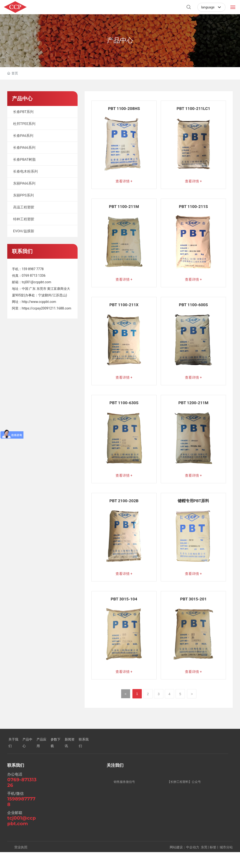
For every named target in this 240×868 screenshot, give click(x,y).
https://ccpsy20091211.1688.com (47, 308)
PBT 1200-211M (193, 411)
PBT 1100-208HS (124, 109)
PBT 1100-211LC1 (193, 109)
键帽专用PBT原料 (193, 512)
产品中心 (120, 41)
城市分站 (226, 863)
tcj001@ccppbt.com (37, 282)
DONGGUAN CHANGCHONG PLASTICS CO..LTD (56, 11)
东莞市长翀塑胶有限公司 (57, 5)
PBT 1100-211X (124, 310)
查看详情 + (124, 182)
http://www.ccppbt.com (39, 302)
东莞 (204, 863)
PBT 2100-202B (124, 512)
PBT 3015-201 (193, 612)
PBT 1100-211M (124, 209)
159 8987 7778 (33, 269)
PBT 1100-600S (193, 310)
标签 (213, 863)
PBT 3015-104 (124, 612)
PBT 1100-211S (193, 209)
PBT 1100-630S (124, 411)
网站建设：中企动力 (184, 863)
